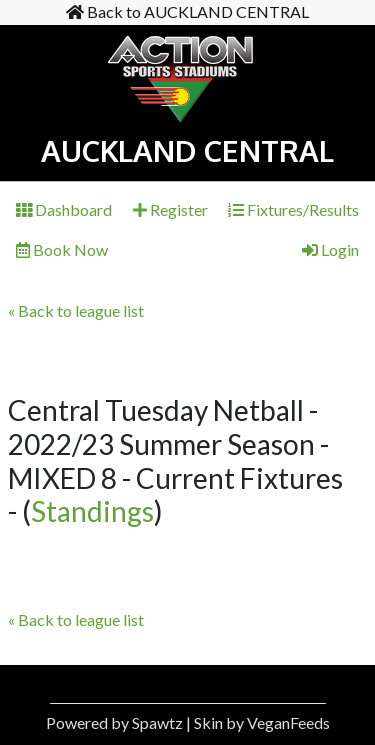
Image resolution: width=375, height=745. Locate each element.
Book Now (62, 249)
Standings (92, 511)
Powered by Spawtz (114, 722)
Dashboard (64, 209)
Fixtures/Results (293, 209)
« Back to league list (76, 310)
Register (170, 209)
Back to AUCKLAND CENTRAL (187, 11)
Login (330, 249)
